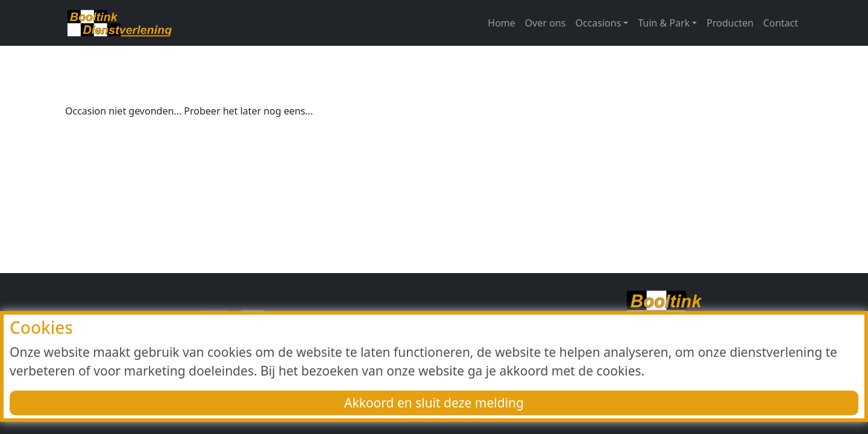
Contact (781, 23)
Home (502, 23)
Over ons (546, 23)
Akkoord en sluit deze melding (434, 403)
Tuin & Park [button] (664, 23)
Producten (730, 23)
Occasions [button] (599, 23)
